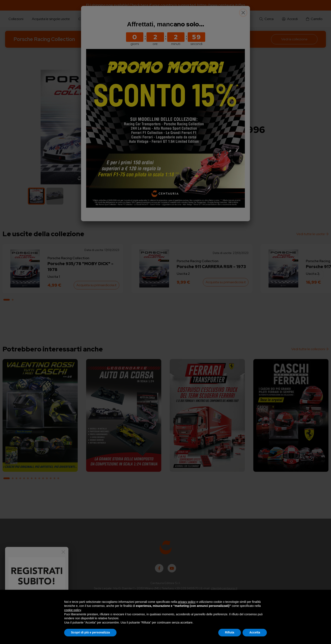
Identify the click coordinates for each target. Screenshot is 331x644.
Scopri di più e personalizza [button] (90, 632)
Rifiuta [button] (230, 632)
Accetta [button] (255, 632)
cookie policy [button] (73, 610)
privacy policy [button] (187, 602)
